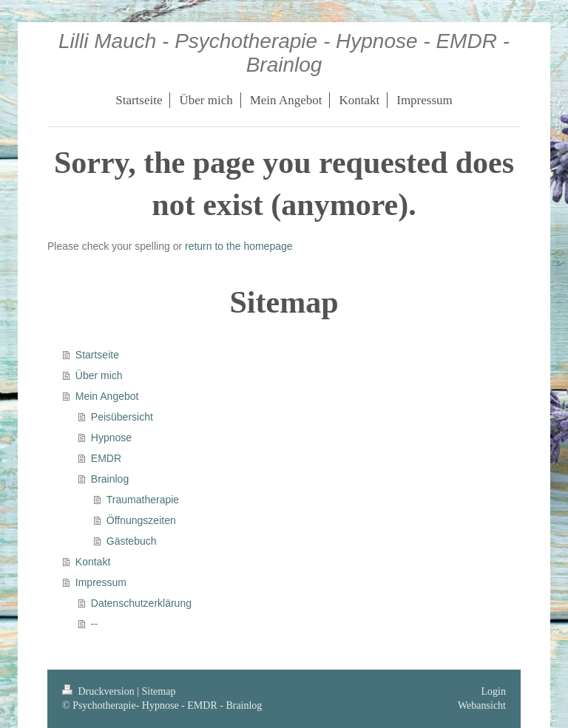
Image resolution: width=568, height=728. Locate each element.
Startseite (97, 355)
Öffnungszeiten (141, 520)
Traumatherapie (143, 500)
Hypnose (111, 438)
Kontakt (93, 562)
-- (94, 624)
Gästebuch (132, 541)
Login (494, 691)
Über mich (99, 375)
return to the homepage (239, 246)
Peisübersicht (122, 417)
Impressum (101, 582)
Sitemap (159, 691)
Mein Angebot (107, 396)
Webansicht (482, 705)
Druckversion (99, 691)
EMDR (106, 458)
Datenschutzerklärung (141, 603)
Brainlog (110, 479)
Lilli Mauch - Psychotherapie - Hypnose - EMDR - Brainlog (284, 53)
